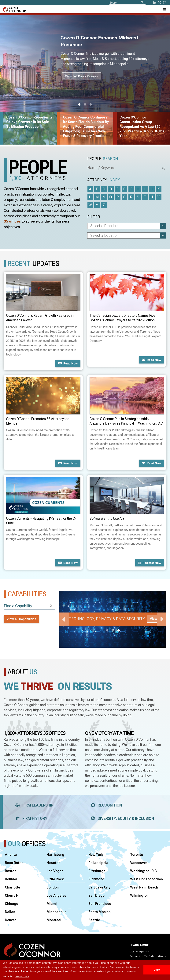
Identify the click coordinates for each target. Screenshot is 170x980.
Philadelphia (98, 863)
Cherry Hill (13, 895)
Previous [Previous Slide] (64, 619)
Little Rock (55, 879)
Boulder (11, 879)
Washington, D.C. (144, 871)
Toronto (137, 855)
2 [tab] (85, 105)
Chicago (12, 904)
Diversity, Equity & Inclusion (121, 819)
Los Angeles (56, 895)
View (153, 619)
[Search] (142, 3)
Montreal (54, 920)
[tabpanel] (113, 619)
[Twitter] (160, 3)
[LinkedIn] (155, 3)
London (53, 887)
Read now (68, 364)
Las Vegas (55, 871)
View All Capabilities (21, 619)
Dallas (10, 912)
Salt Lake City (99, 887)
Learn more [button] (22, 976)
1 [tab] (79, 105)
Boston (11, 871)
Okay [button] (157, 970)
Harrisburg (55, 855)
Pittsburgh (97, 871)
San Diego (96, 895)
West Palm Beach (144, 887)
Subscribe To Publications (148, 956)
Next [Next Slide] (161, 619)
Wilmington (139, 895)
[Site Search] (127, 2)
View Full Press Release (82, 76)
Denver (10, 920)
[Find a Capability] (29, 606)
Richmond (96, 879)
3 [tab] (91, 105)
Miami (52, 904)
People (103, 159)
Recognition (105, 805)
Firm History (30, 819)
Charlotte (13, 887)
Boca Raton (14, 863)
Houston (54, 863)
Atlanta (11, 855)
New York (96, 855)
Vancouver (139, 863)
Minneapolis (57, 912)
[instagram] (165, 3)
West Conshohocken (146, 879)
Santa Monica (100, 912)
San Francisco (100, 904)
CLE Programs (139, 952)
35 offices (12, 221)
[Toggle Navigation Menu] (164, 9)
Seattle (94, 920)
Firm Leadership (33, 805)
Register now (150, 563)
